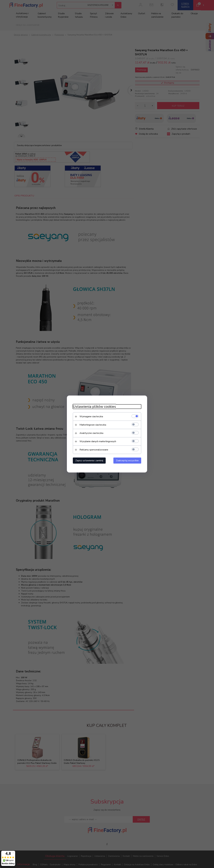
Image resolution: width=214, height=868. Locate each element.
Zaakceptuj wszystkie (127, 461)
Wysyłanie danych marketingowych (98, 441)
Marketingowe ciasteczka (93, 425)
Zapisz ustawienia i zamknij (89, 461)
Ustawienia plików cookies (94, 407)
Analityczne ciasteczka (91, 433)
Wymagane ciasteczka (91, 417)
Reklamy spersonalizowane (94, 450)
